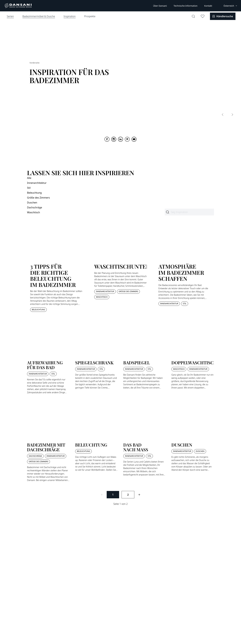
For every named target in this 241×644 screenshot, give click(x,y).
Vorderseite (35, 63)
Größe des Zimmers (38, 198)
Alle (29, 178)
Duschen (32, 203)
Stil (29, 188)
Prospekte (90, 16)
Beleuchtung (34, 193)
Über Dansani (160, 6)
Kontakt (208, 6)
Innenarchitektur (37, 183)
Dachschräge (35, 207)
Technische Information (186, 6)
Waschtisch (34, 212)
